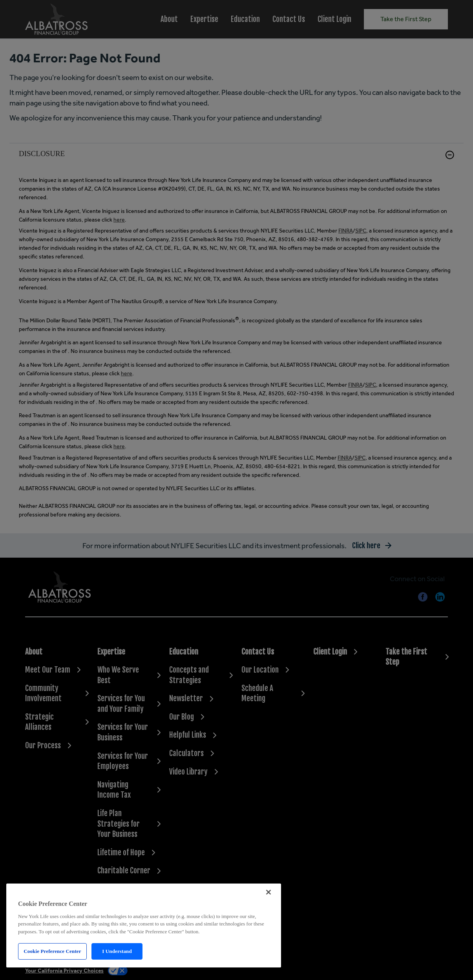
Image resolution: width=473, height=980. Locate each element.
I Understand (117, 951)
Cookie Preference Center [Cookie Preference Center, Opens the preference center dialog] (52, 951)
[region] (144, 925)
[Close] (268, 892)
